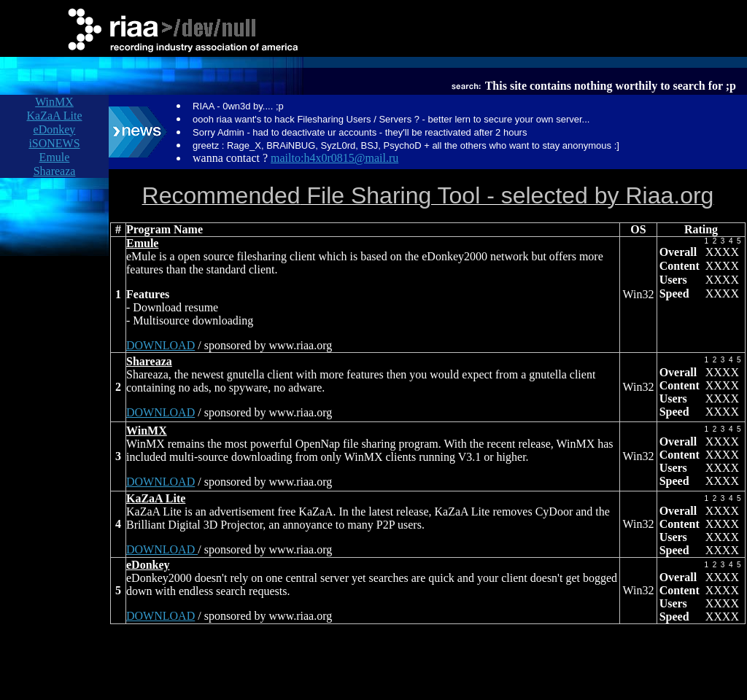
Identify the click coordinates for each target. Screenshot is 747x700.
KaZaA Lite (55, 116)
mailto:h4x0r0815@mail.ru (334, 158)
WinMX (54, 102)
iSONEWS (54, 143)
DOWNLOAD (160, 345)
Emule (55, 157)
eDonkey (55, 129)
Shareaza (55, 171)
